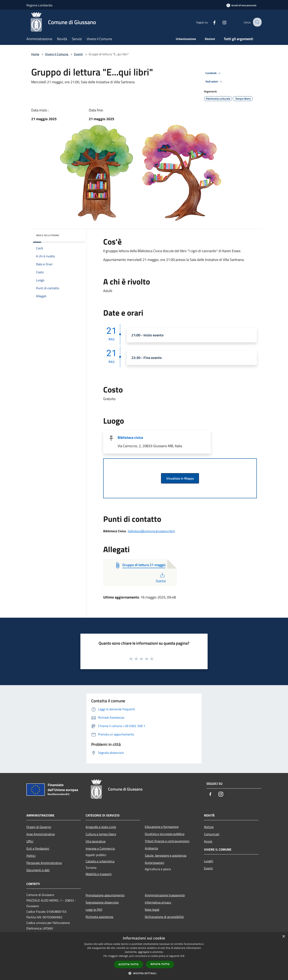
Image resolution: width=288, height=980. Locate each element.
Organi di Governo (39, 827)
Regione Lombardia (39, 5)
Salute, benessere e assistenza (166, 855)
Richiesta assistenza (99, 917)
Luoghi (209, 861)
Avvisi (208, 841)
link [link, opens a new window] (182, 956)
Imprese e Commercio (100, 848)
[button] (144, 973)
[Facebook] (211, 22)
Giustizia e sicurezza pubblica (165, 834)
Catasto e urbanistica (100, 861)
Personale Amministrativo (44, 863)
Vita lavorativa (95, 841)
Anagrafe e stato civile (101, 827)
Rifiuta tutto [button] (160, 964)
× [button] (283, 937)
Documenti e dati (38, 870)
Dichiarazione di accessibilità (164, 917)
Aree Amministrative (41, 834)
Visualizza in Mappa (180, 478)
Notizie (209, 827)
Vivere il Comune (57, 54)
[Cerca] (257, 22)
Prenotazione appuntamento (105, 895)
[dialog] (144, 956)
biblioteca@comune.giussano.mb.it (151, 531)
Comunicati (212, 834)
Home (35, 54)
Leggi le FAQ (94, 910)
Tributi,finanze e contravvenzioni (167, 841)
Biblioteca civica (130, 437)
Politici (31, 856)
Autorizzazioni (154, 863)
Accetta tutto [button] (129, 964)
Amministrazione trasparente (165, 895)
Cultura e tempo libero (101, 834)
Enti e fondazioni (38, 848)
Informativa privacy (158, 902)
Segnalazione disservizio (102, 902)
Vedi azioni (214, 82)
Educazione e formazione (162, 827)
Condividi (214, 73)
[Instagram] (221, 22)
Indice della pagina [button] (47, 235)
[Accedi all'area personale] (241, 5)
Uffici (30, 841)
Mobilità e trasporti (99, 874)
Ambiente (151, 848)
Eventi (78, 54)
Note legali (152, 910)
